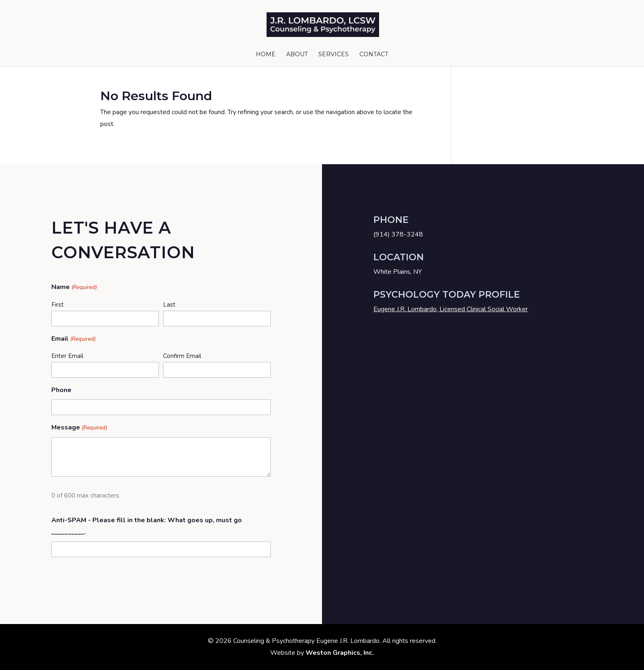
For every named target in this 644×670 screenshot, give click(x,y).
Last (169, 305)
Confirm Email (182, 356)
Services (333, 55)
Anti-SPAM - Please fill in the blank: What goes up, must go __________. (147, 526)
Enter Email (67, 356)
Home (266, 55)
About (297, 55)
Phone (61, 390)
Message (79, 428)
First (57, 305)
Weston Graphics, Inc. (340, 653)
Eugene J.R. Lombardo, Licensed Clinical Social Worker (451, 309)
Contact (374, 55)
